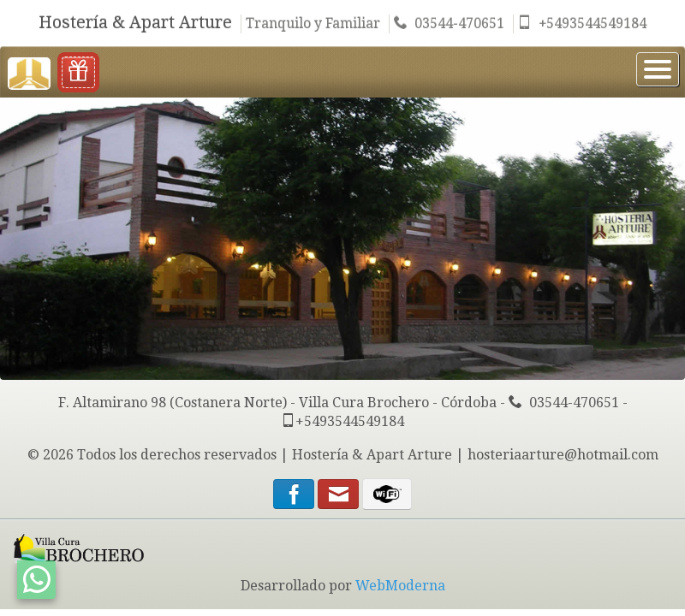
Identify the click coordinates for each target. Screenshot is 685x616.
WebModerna (400, 586)
